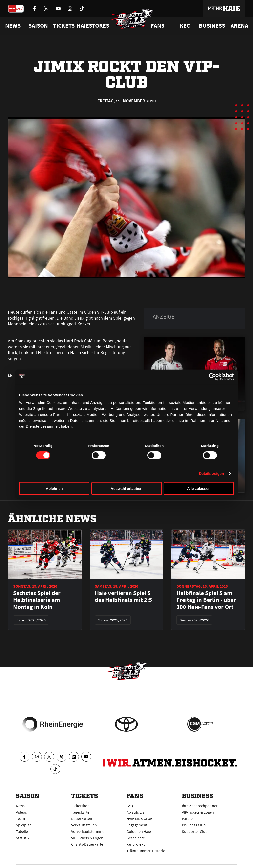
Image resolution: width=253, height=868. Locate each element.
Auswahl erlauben (126, 488)
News (20, 806)
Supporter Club (195, 831)
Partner (188, 818)
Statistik (23, 838)
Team (20, 818)
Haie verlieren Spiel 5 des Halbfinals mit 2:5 (124, 596)
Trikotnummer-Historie (146, 851)
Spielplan (24, 825)
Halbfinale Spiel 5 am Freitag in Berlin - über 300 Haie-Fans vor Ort (206, 600)
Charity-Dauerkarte (87, 844)
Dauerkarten (82, 818)
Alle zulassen (199, 488)
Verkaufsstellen (84, 825)
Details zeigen (211, 473)
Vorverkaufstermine (88, 831)
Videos (21, 812)
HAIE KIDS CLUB (139, 818)
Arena (239, 26)
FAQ (130, 806)
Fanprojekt (136, 844)
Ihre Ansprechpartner (200, 806)
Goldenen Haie (139, 831)
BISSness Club (194, 825)
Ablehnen (54, 488)
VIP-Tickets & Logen (87, 838)
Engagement (137, 825)
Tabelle (22, 831)
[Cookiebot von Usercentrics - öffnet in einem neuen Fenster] (212, 377)
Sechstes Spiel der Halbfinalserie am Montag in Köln (37, 600)
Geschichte (136, 838)
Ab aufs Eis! (136, 812)
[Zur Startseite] (131, 19)
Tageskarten (81, 812)
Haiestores (93, 26)
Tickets (64, 26)
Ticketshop (80, 806)
